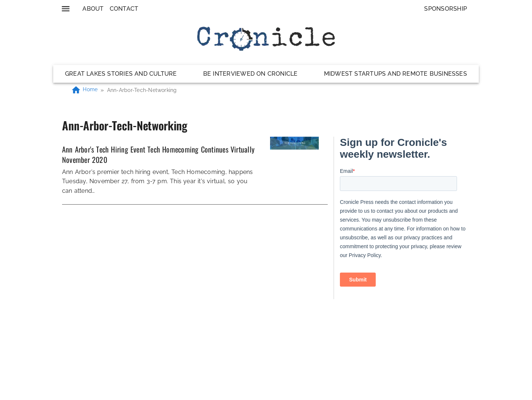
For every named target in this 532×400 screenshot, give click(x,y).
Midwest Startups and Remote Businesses (395, 74)
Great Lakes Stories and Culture (121, 74)
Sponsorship (446, 9)
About (93, 9)
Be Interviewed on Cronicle (250, 74)
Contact (124, 9)
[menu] (66, 9)
